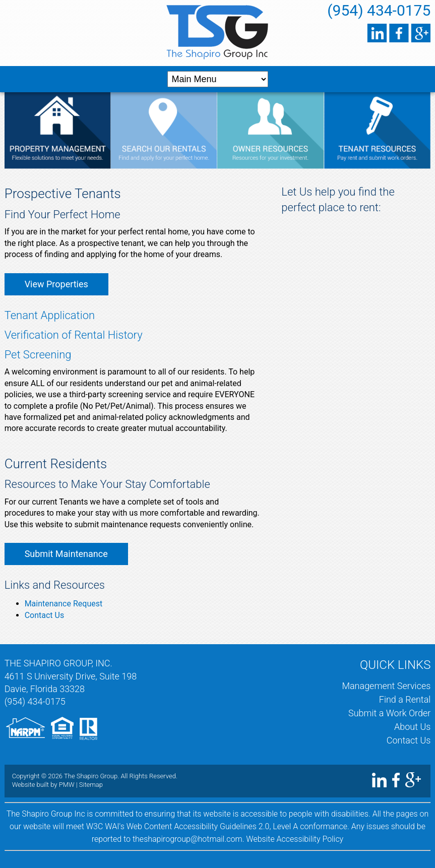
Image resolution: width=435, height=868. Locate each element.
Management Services (386, 686)
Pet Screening (38, 355)
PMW (67, 785)
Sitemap (91, 785)
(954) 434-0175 (379, 10)
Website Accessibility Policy (295, 839)
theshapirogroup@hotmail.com (188, 839)
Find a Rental (405, 699)
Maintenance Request (64, 604)
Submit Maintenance (66, 554)
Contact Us (45, 615)
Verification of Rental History (74, 335)
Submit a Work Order (389, 713)
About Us (412, 727)
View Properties (56, 284)
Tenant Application (50, 315)
